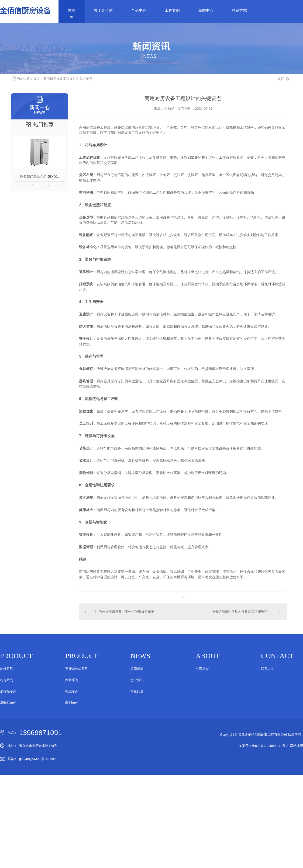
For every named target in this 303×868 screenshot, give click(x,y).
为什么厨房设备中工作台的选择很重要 (127, 612)
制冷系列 (7, 680)
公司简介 (202, 669)
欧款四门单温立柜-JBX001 (40, 177)
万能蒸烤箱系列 (77, 669)
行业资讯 (137, 680)
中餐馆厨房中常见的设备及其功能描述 (240, 612)
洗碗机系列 (8, 702)
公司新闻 (137, 669)
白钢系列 (72, 702)
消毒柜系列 (8, 691)
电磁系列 (72, 691)
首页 (72, 10)
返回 (284, 79)
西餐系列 (72, 680)
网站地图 (296, 746)
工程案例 (172, 10)
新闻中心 (206, 10)
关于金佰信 (103, 10)
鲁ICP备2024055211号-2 (270, 746)
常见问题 (137, 691)
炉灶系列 (7, 669)
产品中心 (139, 10)
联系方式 (239, 10)
